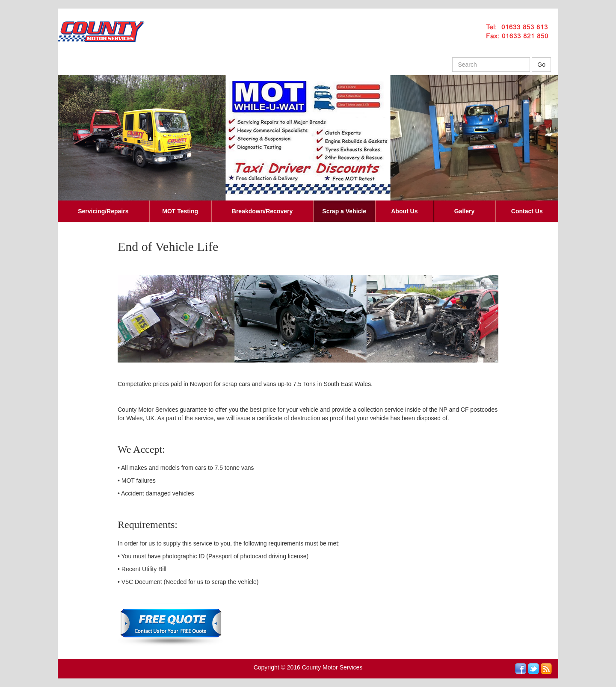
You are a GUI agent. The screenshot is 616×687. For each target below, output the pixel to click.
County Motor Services (332, 667)
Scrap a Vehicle (344, 211)
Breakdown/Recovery (262, 211)
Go (541, 65)
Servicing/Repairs (103, 211)
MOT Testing (180, 211)
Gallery (464, 211)
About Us (404, 211)
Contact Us (527, 211)
